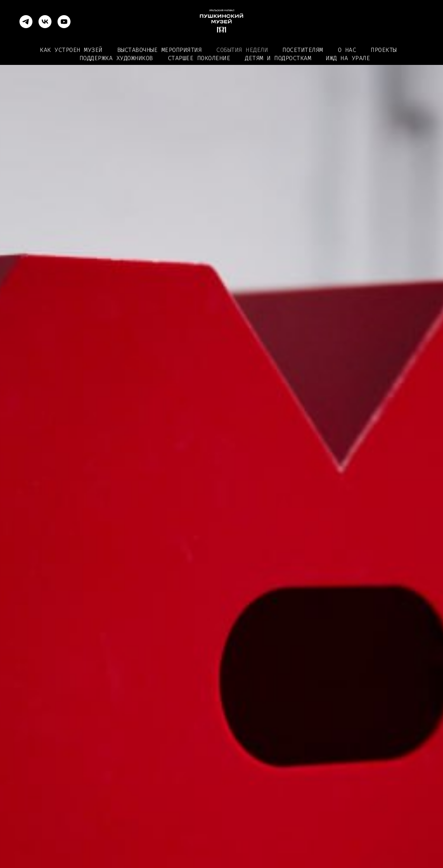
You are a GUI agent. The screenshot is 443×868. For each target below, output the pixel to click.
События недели (242, 50)
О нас (347, 50)
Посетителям (303, 50)
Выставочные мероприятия (160, 50)
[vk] (45, 22)
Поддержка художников (116, 58)
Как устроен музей (71, 50)
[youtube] (64, 22)
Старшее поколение (199, 58)
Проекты (384, 50)
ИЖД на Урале (348, 58)
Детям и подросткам (278, 58)
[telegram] (26, 22)
